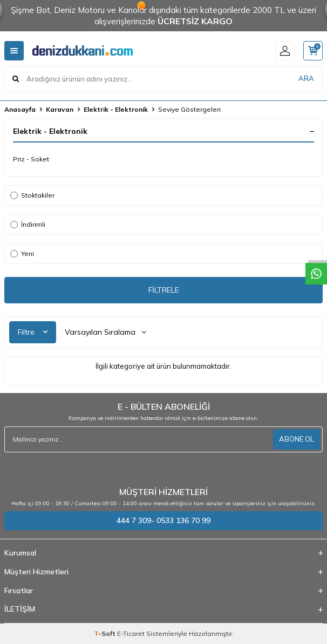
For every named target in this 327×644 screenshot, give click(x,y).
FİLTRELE (164, 290)
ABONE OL (297, 439)
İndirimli (28, 224)
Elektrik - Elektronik (116, 109)
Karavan (60, 109)
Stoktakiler (32, 195)
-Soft (105, 633)
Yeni (22, 253)
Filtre (33, 332)
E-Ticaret (131, 633)
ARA (306, 78)
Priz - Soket (31, 159)
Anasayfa (20, 109)
